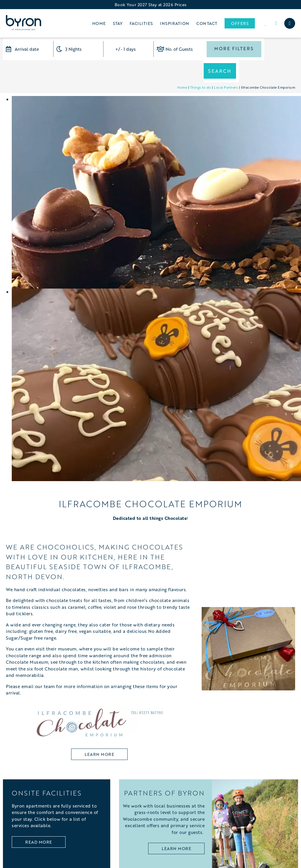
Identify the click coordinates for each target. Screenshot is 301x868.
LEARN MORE (176, 827)
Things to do (201, 65)
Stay (118, 23)
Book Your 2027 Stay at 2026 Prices (151, 5)
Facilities (141, 23)
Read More (39, 820)
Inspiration (175, 23)
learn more (99, 732)
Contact (207, 23)
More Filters (233, 49)
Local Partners (226, 65)
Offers (240, 23)
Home (99, 23)
